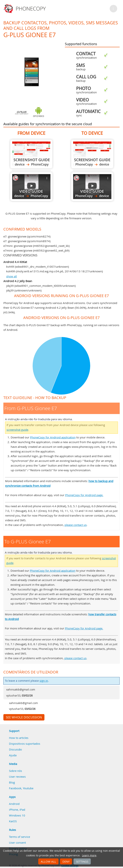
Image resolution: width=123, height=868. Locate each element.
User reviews (17, 777)
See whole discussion (24, 717)
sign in (44, 681)
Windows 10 (17, 815)
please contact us (76, 525)
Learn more (89, 855)
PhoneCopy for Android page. (84, 495)
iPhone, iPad (17, 810)
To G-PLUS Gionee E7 (92, 154)
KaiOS (13, 821)
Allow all (48, 861)
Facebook (15, 788)
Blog (12, 782)
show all (12, 276)
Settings (82, 861)
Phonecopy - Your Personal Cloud (25, 9)
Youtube (28, 788)
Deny (66, 861)
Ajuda (13, 755)
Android (14, 804)
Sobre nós (15, 771)
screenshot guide (17, 430)
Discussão (15, 749)
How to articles (19, 738)
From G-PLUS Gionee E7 (31, 154)
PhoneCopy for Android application (53, 437)
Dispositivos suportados (25, 744)
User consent (17, 843)
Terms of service (19, 837)
